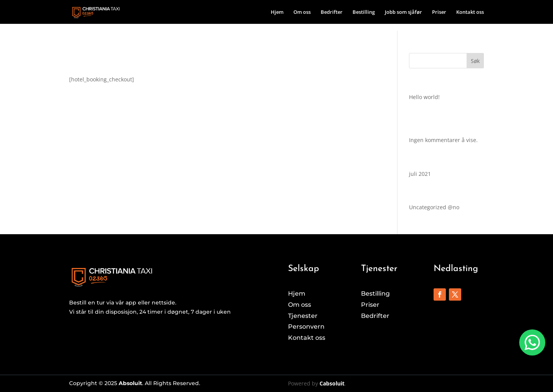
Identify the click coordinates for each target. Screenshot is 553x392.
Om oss (302, 12)
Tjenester (303, 316)
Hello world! (424, 97)
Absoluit (130, 383)
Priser (439, 12)
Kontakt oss (470, 12)
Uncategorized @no (434, 207)
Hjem (277, 12)
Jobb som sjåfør (403, 12)
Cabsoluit (332, 383)
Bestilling (364, 12)
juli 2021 (420, 174)
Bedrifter (332, 12)
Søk (475, 61)
